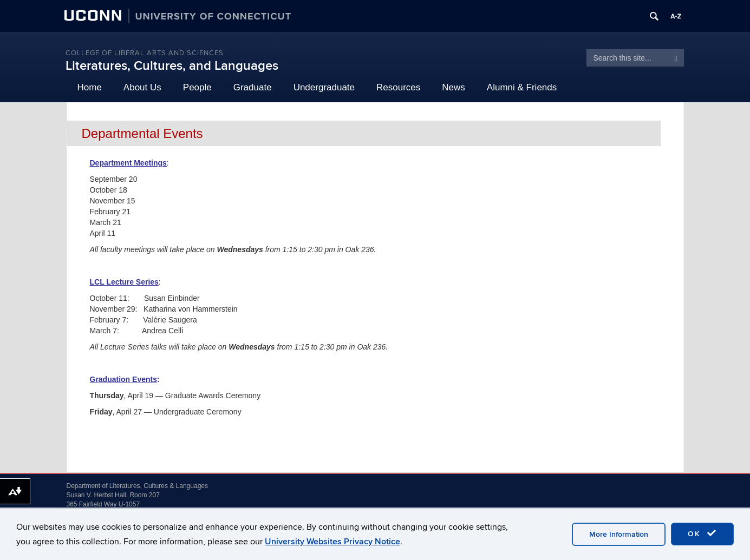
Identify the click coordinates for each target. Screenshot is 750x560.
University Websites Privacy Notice (332, 542)
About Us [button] (142, 87)
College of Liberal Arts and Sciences (145, 53)
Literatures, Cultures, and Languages (172, 66)
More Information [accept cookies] (619, 534)
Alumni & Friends (522, 87)
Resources (398, 87)
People (197, 87)
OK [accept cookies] (702, 533)
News (454, 87)
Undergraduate (324, 87)
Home (90, 87)
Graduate (253, 87)
